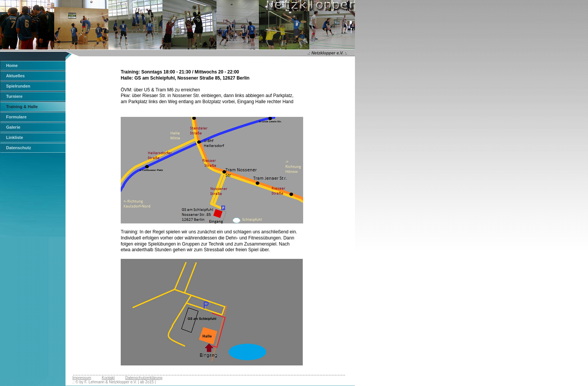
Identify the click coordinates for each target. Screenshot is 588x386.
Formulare (16, 117)
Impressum (82, 378)
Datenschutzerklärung (144, 378)
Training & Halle (22, 107)
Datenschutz (18, 148)
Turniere (14, 96)
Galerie (13, 127)
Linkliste (15, 137)
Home (12, 65)
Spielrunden (18, 86)
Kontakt (108, 378)
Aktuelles (15, 76)
